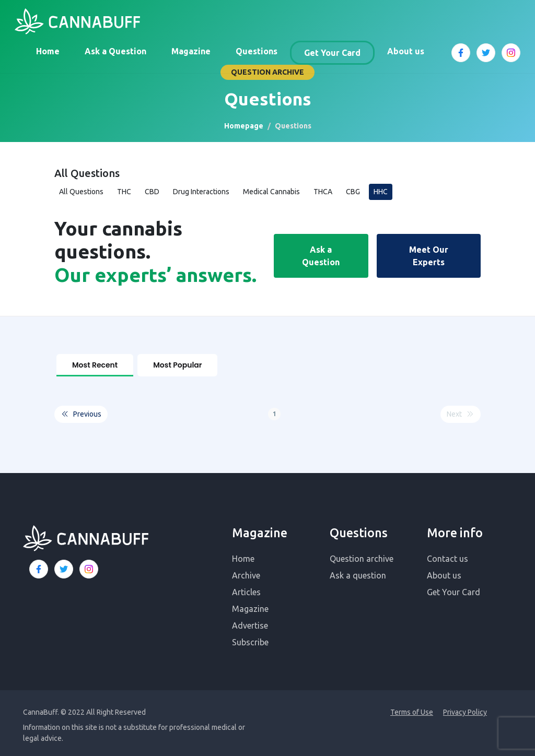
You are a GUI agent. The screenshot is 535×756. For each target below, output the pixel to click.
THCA (323, 192)
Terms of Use (412, 707)
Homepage (244, 126)
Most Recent (95, 365)
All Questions (81, 192)
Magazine (191, 51)
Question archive (362, 554)
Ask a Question (115, 51)
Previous (81, 410)
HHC (381, 192)
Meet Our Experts (429, 256)
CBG (353, 192)
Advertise (250, 621)
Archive (246, 571)
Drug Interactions (201, 192)
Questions (257, 51)
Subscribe (250, 637)
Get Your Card (332, 53)
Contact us (447, 554)
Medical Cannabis (271, 192)
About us (406, 51)
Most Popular (177, 365)
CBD (152, 192)
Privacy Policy (465, 707)
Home (48, 51)
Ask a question (358, 571)
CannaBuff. (41, 707)
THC (124, 192)
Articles (246, 587)
